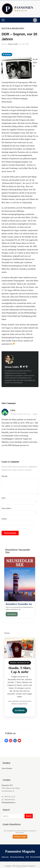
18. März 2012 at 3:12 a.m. (20, 414)
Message (4, 476)
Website (4, 519)
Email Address (6, 508)
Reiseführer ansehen (20, 837)
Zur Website (20, 710)
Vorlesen (7, 55)
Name (4, 498)
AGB (27, 857)
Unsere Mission (7, 768)
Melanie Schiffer (13, 44)
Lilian (13, 410)
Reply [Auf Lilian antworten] (35, 414)
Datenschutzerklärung (17, 857)
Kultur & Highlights (13, 28)
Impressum (5, 857)
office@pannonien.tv (9, 802)
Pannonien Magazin (20, 851)
